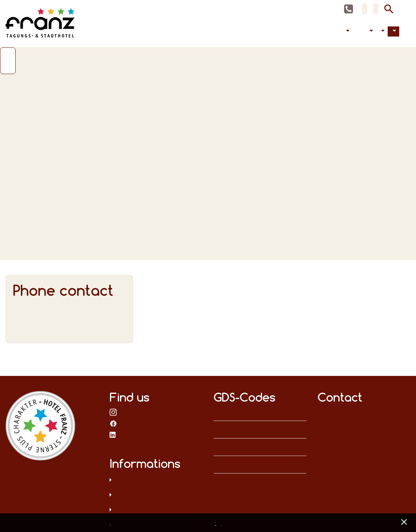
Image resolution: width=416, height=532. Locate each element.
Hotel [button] (382, 31)
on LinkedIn (113, 434)
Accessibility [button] (370, 31)
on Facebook (113, 423)
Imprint (222, 523)
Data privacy (156, 481)
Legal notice (156, 495)
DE (365, 9)
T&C (156, 510)
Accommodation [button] (347, 31)
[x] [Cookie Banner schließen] (404, 521)
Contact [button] (393, 31)
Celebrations (362, 31)
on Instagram (113, 412)
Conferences (356, 31)
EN (376, 9)
